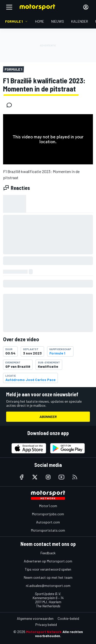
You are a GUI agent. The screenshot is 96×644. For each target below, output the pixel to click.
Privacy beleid (46, 625)
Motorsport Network (44, 632)
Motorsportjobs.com (48, 514)
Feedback (48, 553)
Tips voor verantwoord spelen (48, 569)
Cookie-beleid (68, 618)
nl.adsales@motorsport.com (48, 586)
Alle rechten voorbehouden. (59, 634)
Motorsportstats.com (48, 530)
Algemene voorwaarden (35, 618)
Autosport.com (48, 522)
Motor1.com (48, 506)
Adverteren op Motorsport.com (48, 561)
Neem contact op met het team (48, 577)
